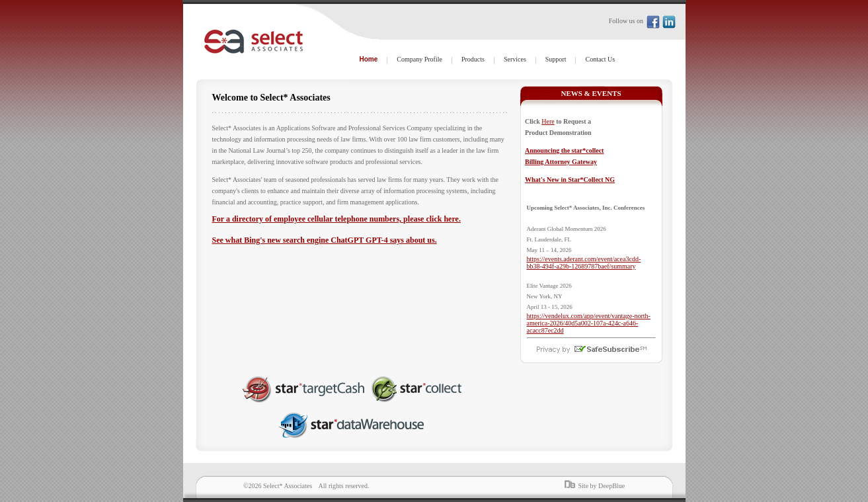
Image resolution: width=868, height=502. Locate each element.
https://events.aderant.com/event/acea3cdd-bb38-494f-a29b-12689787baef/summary (584, 263)
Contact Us (600, 59)
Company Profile (419, 59)
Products (473, 59)
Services (515, 59)
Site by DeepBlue (602, 486)
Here (548, 121)
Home (369, 59)
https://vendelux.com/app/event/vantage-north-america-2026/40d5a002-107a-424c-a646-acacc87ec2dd (589, 323)
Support (556, 59)
